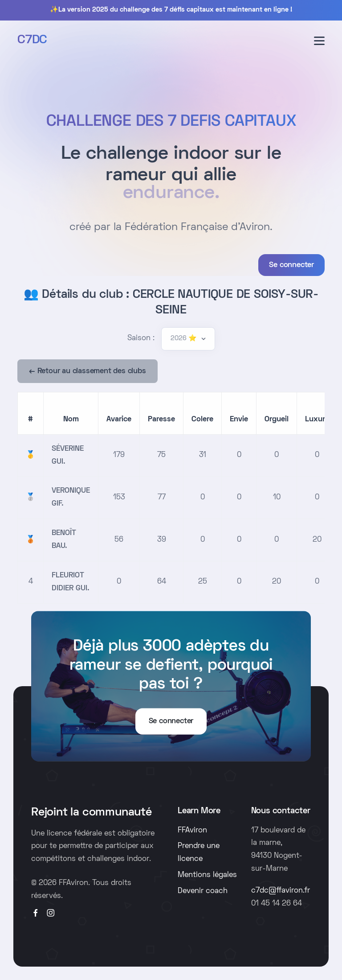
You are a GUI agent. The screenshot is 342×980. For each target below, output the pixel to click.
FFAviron (192, 831)
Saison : (141, 338)
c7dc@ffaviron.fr (281, 891)
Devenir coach (203, 891)
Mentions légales (207, 875)
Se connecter (291, 265)
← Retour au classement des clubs (88, 371)
